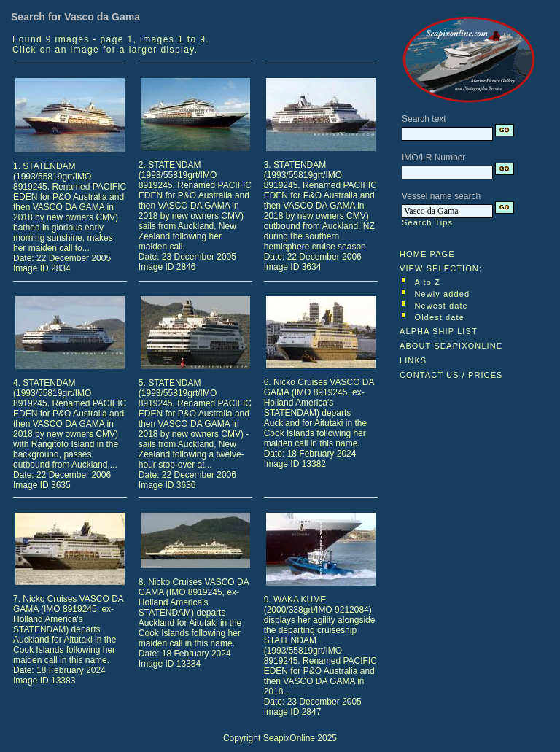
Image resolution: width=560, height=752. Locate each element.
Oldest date (440, 317)
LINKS (413, 360)
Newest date (442, 306)
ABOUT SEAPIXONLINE (451, 346)
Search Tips (427, 222)
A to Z (428, 282)
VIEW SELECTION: (441, 268)
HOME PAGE (427, 254)
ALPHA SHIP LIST (439, 331)
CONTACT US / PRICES (451, 375)
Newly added (443, 294)
